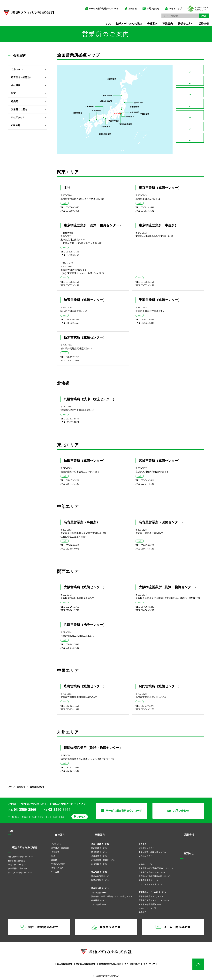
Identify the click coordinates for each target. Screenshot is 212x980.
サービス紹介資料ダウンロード (99, 6)
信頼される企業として (18, 859)
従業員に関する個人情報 (110, 962)
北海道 (190, 83)
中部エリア (190, 109)
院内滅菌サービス (99, 846)
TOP (104, 21)
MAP (65, 203)
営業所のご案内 (19, 109)
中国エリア (190, 135)
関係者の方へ (181, 21)
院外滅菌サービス (99, 850)
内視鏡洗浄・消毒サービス (103, 858)
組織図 (15, 101)
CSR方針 (16, 125)
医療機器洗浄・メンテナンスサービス (155, 898)
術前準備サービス (99, 898)
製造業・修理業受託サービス (151, 903)
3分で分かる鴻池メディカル (20, 855)
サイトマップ (171, 6)
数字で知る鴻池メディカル (20, 871)
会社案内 (147, 21)
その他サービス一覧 (147, 906)
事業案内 (163, 21)
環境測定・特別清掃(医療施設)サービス (156, 866)
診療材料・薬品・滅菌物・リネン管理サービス (112, 895)
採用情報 (199, 21)
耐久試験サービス (99, 862)
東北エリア (190, 96)
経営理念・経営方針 (21, 77)
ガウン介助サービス (100, 903)
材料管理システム (146, 846)
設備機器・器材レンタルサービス (153, 870)
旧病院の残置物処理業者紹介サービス (155, 874)
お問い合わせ (148, 6)
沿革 (13, 93)
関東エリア (190, 70)
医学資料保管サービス (148, 878)
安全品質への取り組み (18, 867)
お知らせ (128, 6)
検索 (199, 13)
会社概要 (16, 85)
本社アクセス (18, 117)
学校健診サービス (99, 854)
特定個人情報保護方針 (86, 962)
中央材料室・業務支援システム (152, 850)
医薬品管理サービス (100, 878)
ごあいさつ (17, 69)
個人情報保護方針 (65, 962)
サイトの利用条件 (132, 962)
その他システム (145, 854)
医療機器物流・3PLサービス (151, 895)
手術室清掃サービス (100, 891)
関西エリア (190, 122)
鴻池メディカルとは (17, 863)
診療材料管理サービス (101, 874)
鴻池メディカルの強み (124, 21)
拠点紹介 (143, 910)
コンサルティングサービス (150, 882)
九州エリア (190, 148)
